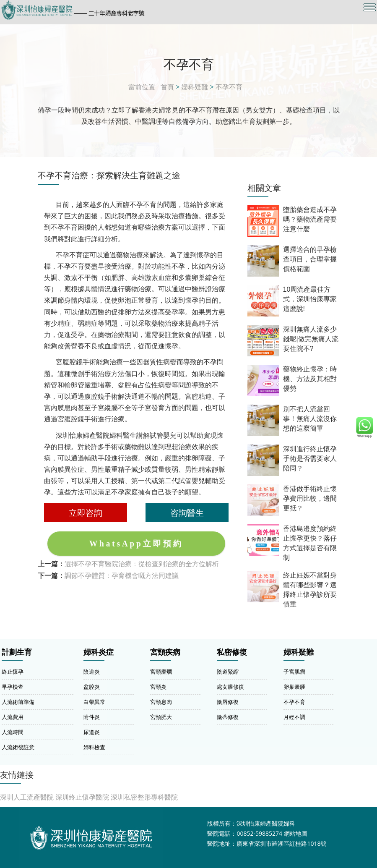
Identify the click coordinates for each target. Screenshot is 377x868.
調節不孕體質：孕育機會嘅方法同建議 (122, 575)
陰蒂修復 (228, 717)
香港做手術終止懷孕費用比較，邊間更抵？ (310, 498)
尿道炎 (92, 732)
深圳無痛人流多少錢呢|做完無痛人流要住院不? (311, 339)
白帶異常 (94, 702)
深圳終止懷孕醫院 (82, 797)
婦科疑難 (195, 87)
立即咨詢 (86, 512)
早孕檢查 (13, 687)
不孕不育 (229, 87)
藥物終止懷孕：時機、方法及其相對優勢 (310, 379)
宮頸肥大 (161, 717)
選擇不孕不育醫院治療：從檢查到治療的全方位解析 (142, 564)
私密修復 (232, 652)
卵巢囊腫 (294, 687)
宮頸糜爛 (161, 672)
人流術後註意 (18, 747)
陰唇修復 (228, 702)
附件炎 (92, 717)
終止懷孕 (13, 672)
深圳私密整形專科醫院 (144, 797)
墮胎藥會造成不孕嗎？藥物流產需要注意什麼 (310, 219)
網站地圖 (296, 833)
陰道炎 (92, 672)
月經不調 (294, 717)
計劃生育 (17, 652)
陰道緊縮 (228, 672)
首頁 (167, 87)
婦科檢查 (94, 747)
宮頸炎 (158, 687)
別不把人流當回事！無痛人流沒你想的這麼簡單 (310, 419)
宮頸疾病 (165, 652)
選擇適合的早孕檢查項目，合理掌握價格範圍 (310, 259)
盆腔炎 (92, 687)
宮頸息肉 (161, 702)
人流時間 (13, 732)
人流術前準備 (18, 702)
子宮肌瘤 (294, 672)
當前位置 (142, 87)
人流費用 (13, 717)
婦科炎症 (99, 652)
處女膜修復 (230, 687)
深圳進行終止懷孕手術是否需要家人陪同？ (310, 459)
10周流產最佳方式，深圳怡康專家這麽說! (310, 299)
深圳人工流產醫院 (27, 797)
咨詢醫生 (187, 512)
